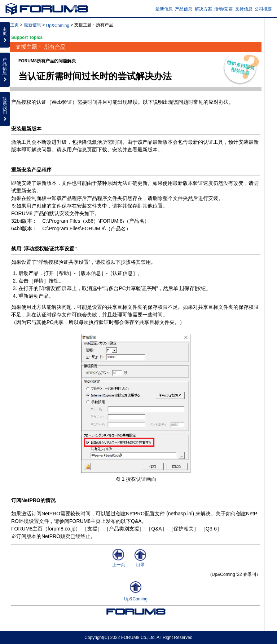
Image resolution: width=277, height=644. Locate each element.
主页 (14, 25)
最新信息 (164, 9)
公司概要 (263, 9)
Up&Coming (58, 26)
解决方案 (203, 9)
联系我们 (5, 109)
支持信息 (244, 9)
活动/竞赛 (223, 9)
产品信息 (184, 9)
